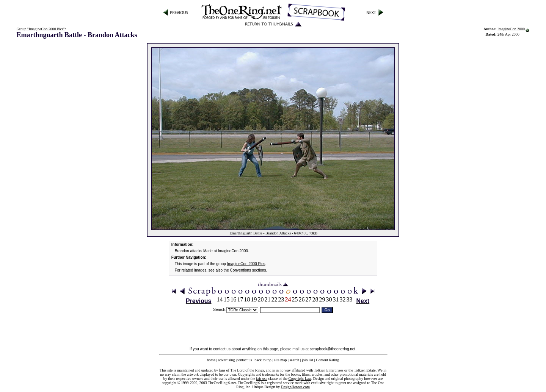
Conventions (241, 270)
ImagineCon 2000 (511, 29)
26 (302, 299)
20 (261, 299)
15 (227, 299)
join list (308, 360)
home (211, 360)
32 (343, 299)
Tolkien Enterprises (329, 370)
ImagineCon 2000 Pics (246, 264)
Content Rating (327, 360)
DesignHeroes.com (295, 387)
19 (254, 299)
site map (281, 360)
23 (281, 299)
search (294, 360)
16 (234, 299)
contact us (244, 360)
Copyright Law (300, 379)
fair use (262, 379)
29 (322, 299)
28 (315, 299)
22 (275, 299)
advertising (226, 360)
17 (240, 299)
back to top (263, 360)
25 (295, 299)
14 (220, 299)
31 (336, 299)
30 (329, 299)
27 (309, 299)
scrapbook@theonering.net (333, 349)
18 (247, 299)
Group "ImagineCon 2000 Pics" (41, 29)
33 (350, 299)
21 (268, 299)
